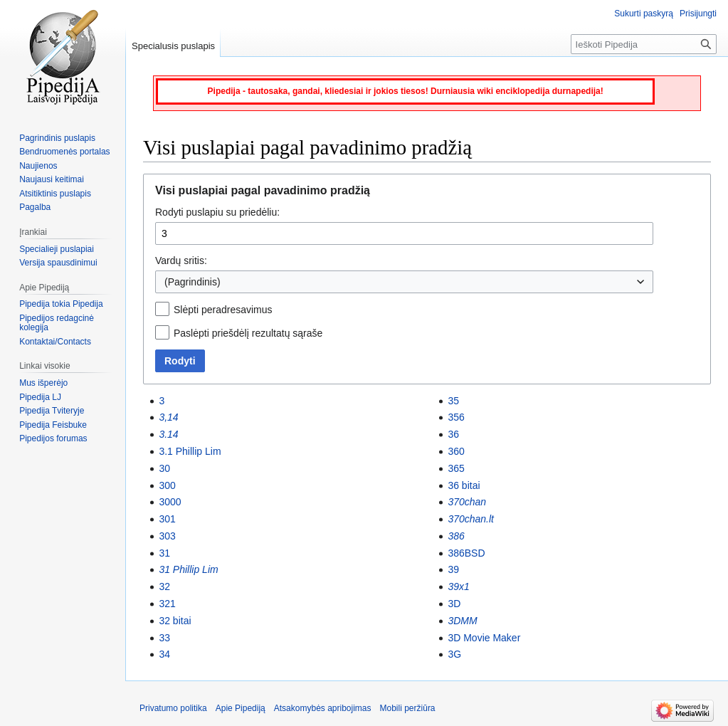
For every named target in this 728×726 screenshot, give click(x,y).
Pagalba (35, 207)
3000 (170, 502)
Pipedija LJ (40, 397)
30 (164, 468)
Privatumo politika (173, 708)
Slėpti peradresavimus (223, 310)
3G (454, 654)
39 (453, 569)
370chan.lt (471, 519)
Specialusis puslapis (173, 46)
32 (164, 586)
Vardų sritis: (181, 261)
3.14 (168, 434)
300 (167, 485)
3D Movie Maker (484, 638)
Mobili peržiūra (408, 708)
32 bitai (175, 621)
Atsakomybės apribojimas (323, 708)
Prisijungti (698, 14)
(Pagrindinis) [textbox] (192, 282)
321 (167, 604)
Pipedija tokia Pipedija (61, 304)
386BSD (466, 553)
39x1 (458, 586)
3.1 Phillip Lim (190, 451)
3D (454, 604)
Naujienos (38, 166)
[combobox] (404, 282)
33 (164, 638)
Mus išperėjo (43, 383)
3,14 (168, 417)
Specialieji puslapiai (57, 249)
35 (453, 401)
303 (167, 536)
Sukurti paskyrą (644, 14)
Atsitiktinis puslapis (55, 194)
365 (456, 468)
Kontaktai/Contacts (55, 342)
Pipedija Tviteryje (52, 411)
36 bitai (464, 485)
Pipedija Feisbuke (53, 425)
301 (167, 519)
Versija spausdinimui (58, 263)
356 (456, 417)
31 (164, 553)
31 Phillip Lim (188, 569)
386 (456, 536)
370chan (467, 502)
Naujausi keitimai (52, 179)
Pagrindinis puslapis (57, 138)
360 (456, 451)
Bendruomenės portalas (64, 152)
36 (453, 434)
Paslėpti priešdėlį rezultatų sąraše (248, 333)
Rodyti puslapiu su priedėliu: (217, 212)
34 (164, 654)
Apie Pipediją (241, 708)
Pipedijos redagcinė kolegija (57, 323)
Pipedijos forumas (53, 438)
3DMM (462, 621)
